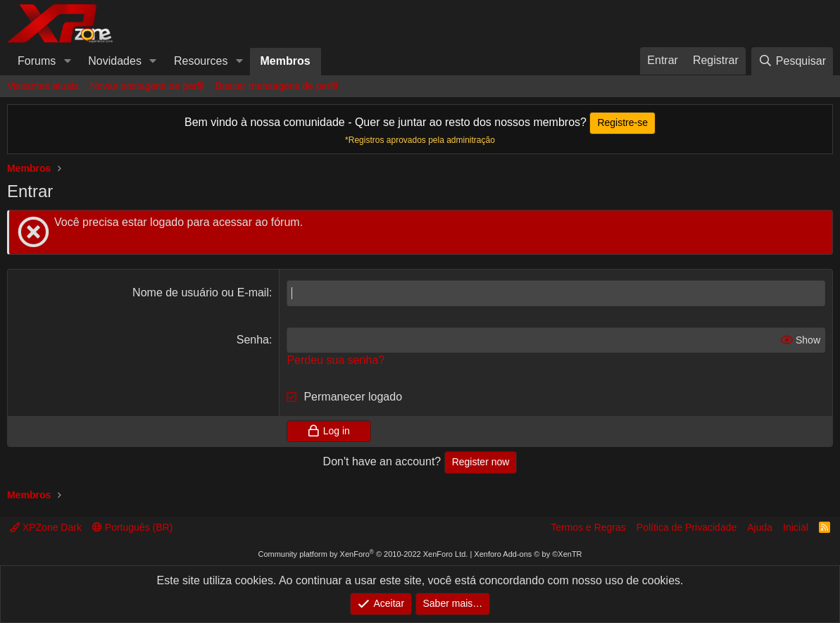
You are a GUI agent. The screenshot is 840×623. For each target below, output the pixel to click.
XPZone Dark (46, 527)
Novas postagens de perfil (147, 86)
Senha (253, 340)
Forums (37, 61)
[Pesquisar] (792, 61)
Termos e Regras (588, 527)
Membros (286, 61)
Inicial (796, 527)
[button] (67, 61)
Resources (201, 61)
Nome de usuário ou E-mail (201, 292)
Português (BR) (132, 527)
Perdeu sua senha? (336, 360)
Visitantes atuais (43, 86)
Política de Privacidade (687, 527)
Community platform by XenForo (363, 554)
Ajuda (760, 527)
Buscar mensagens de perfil (277, 86)
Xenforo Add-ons (528, 554)
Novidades (115, 61)
